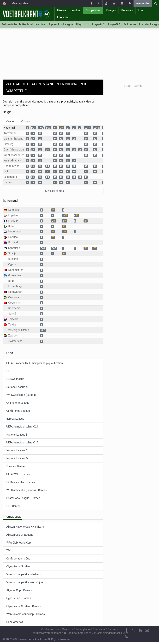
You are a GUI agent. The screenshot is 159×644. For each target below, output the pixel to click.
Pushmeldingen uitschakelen (111, 633)
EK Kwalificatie (15, 379)
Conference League (18, 411)
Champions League (18, 403)
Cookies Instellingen (78, 633)
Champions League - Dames (23, 498)
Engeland (14, 215)
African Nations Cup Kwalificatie (25, 527)
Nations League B (17, 435)
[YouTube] (140, 630)
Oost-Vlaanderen (14, 150)
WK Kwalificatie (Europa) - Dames (26, 490)
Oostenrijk (14, 303)
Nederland (14, 231)
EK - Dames (13, 506)
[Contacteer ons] (147, 630)
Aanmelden (143, 3)
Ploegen (111, 10)
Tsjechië (13, 319)
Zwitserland (15, 341)
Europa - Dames (16, 466)
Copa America (15, 622)
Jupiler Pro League (61, 24)
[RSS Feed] (126, 637)
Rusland (13, 242)
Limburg (8, 144)
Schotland (14, 248)
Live (141, 10)
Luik (6, 171)
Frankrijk (13, 221)
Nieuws (62, 10)
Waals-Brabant (12, 161)
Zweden (13, 336)
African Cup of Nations (20, 535)
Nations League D (17, 458)
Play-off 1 (82, 24)
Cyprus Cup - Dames (19, 598)
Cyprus (12, 264)
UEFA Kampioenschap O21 (22, 427)
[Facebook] (126, 630)
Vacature (100, 629)
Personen (127, 10)
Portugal (13, 237)
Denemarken (16, 270)
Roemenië (14, 308)
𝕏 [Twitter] (133, 630)
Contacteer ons (50, 629)
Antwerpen (10, 133)
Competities (93, 10)
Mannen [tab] (10, 121)
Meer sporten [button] (20, 3)
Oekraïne (14, 297)
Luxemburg (10, 177)
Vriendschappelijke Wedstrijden (25, 582)
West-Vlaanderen (14, 155)
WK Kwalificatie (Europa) (21, 395)
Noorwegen (15, 292)
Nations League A (17, 387)
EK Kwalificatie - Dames (21, 482)
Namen (8, 182)
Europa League (15, 419)
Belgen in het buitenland (17, 24)
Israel (12, 281)
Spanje (12, 253)
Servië (12, 314)
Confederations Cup (18, 559)
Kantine (76, 10)
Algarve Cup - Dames (19, 590)
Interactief (63, 17)
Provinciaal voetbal (53, 191)
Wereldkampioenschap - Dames (26, 614)
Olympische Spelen (18, 566)
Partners (113, 629)
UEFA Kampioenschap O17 (22, 443)
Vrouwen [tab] (26, 121)
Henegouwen (11, 166)
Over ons (67, 629)
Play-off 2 (98, 24)
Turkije (12, 325)
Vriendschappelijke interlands (24, 574)
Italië (11, 226)
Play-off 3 (114, 24)
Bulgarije (13, 259)
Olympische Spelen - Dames (23, 606)
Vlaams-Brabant (13, 139)
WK (8, 550)
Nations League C (17, 450)
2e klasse (130, 24)
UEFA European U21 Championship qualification (35, 363)
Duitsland (14, 210)
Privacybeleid (84, 629)
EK (8, 371)
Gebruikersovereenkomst (46, 633)
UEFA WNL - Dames (18, 474)
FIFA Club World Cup (19, 543)
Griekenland (15, 275)
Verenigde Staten (19, 330)
